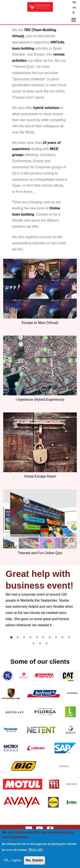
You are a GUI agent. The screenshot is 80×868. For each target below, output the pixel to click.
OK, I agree (12, 861)
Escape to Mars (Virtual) (40, 323)
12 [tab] (40, 644)
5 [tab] (37, 638)
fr (74, 13)
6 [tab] (43, 638)
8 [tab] (56, 638)
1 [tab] (11, 638)
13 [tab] (47, 644)
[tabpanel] (40, 598)
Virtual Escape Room (40, 476)
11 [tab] (34, 644)
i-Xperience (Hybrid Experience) (40, 400)
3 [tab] (24, 638)
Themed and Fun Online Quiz (40, 553)
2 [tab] (18, 638)
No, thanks (35, 861)
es (74, 7)
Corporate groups (49, 167)
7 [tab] (50, 638)
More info (36, 851)
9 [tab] (63, 638)
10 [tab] (69, 638)
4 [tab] (31, 638)
